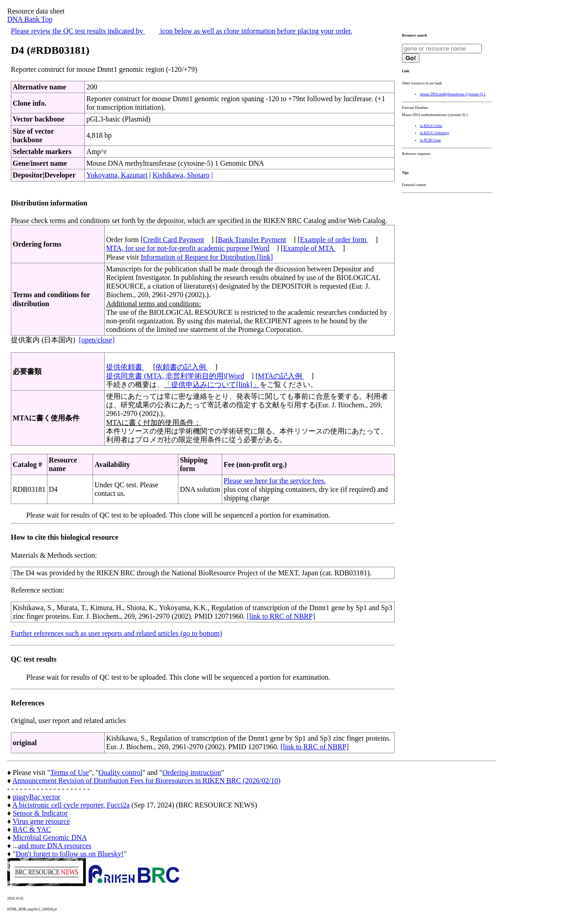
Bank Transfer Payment (252, 240)
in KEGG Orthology (435, 133)
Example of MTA (309, 248)
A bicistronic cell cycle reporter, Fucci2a (71, 805)
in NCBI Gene (430, 140)
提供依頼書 (125, 367)
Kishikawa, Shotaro (181, 175)
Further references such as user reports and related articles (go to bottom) (117, 633)
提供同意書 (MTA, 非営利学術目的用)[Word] (180, 376)
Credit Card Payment (174, 240)
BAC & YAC (32, 829)
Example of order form (334, 240)
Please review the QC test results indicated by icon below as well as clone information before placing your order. (182, 31)
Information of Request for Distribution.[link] (207, 257)
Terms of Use (70, 772)
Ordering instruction (192, 772)
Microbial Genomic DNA (50, 838)
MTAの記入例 (281, 376)
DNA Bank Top (30, 19)
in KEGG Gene (431, 126)
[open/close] (97, 340)
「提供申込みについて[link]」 (212, 385)
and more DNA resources (55, 846)
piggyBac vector (36, 797)
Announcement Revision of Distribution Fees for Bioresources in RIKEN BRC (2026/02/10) (146, 781)
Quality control (120, 772)
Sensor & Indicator (40, 813)
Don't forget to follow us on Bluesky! (70, 854)
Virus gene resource (41, 821)
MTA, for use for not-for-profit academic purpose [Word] (193, 248)
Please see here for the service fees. (275, 481)
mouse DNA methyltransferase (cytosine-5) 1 (453, 94)
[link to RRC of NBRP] (281, 616)
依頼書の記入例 (182, 367)
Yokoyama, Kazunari (117, 175)
